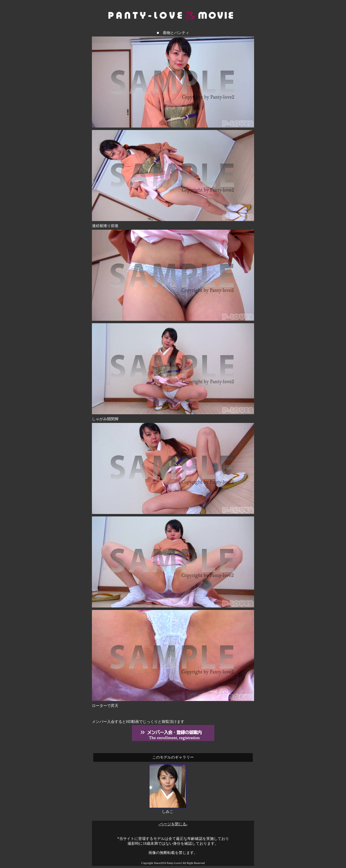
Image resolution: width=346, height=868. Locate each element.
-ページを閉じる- (173, 824)
